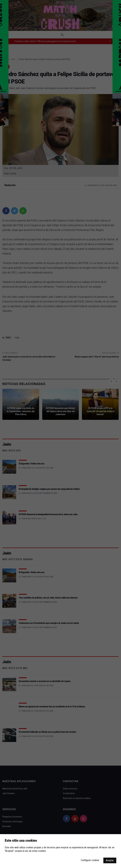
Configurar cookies (90, 860)
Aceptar (110, 860)
